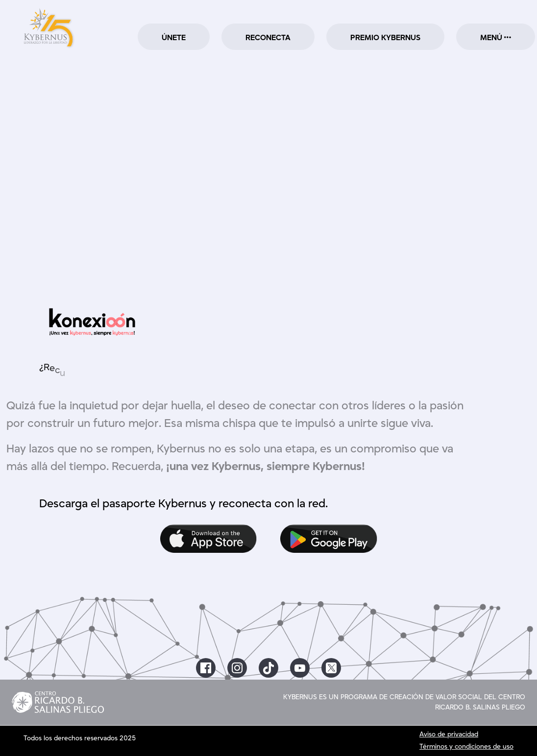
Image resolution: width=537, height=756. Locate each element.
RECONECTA (268, 38)
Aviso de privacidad (449, 734)
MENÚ (496, 38)
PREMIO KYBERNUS (385, 38)
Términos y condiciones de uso (466, 747)
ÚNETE (174, 38)
